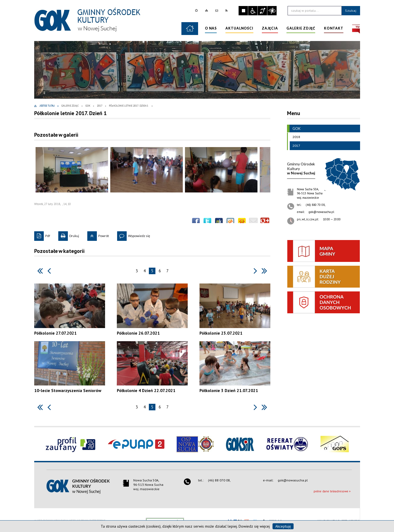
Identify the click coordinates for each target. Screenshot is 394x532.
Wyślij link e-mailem (253, 222)
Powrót (98, 235)
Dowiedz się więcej (254, 526)
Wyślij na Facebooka (196, 222)
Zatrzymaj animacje (243, 11)
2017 (295, 146)
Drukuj (69, 235)
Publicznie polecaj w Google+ (265, 222)
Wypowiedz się (134, 235)
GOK (294, 128)
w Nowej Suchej (301, 169)
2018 (295, 137)
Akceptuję (283, 526)
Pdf (42, 235)
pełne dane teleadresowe (331, 491)
